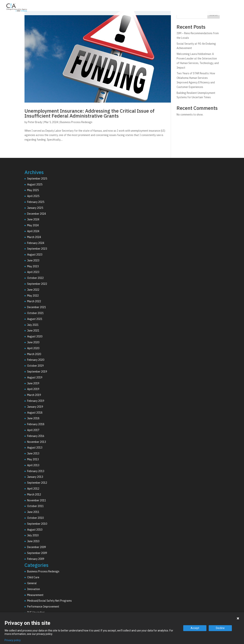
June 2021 (33, 331)
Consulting (151, 8)
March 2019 (34, 395)
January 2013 (35, 477)
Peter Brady (35, 122)
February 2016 (36, 436)
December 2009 (37, 547)
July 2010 (33, 535)
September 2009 (37, 553)
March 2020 (34, 354)
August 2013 (35, 448)
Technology (176, 8)
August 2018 (35, 413)
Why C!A (199, 8)
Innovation (34, 589)
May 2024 (33, 225)
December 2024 (37, 214)
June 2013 (33, 453)
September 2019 (37, 372)
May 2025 (33, 190)
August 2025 (35, 184)
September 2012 (37, 483)
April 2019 (33, 389)
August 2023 (35, 255)
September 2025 (37, 179)
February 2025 (36, 202)
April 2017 (33, 430)
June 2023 (33, 260)
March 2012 (34, 494)
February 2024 (36, 243)
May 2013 (33, 459)
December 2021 (37, 307)
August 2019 (35, 377)
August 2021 (35, 319)
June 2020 (33, 342)
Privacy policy (13, 640)
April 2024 (33, 231)
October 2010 (35, 518)
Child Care (33, 577)
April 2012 (33, 489)
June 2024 (33, 219)
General (32, 583)
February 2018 (36, 424)
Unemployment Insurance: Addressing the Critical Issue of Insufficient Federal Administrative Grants (90, 113)
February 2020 (36, 360)
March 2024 (34, 237)
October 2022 (35, 278)
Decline (220, 628)
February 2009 (36, 559)
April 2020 (33, 348)
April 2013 (33, 465)
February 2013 (36, 471)
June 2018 (33, 418)
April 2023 (33, 272)
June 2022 (33, 290)
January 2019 (35, 407)
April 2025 (33, 196)
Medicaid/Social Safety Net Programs (49, 601)
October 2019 (35, 366)
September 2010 (37, 524)
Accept (195, 628)
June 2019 (33, 383)
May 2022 (33, 296)
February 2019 (36, 401)
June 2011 (33, 512)
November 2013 (37, 442)
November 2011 (37, 500)
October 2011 (35, 506)
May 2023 (33, 266)
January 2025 (35, 208)
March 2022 (34, 301)
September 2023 (37, 249)
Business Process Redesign (76, 122)
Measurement (35, 595)
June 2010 (33, 541)
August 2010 (35, 530)
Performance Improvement (43, 607)
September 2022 (37, 284)
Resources (221, 8)
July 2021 (33, 325)
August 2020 (35, 336)
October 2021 (35, 313)
